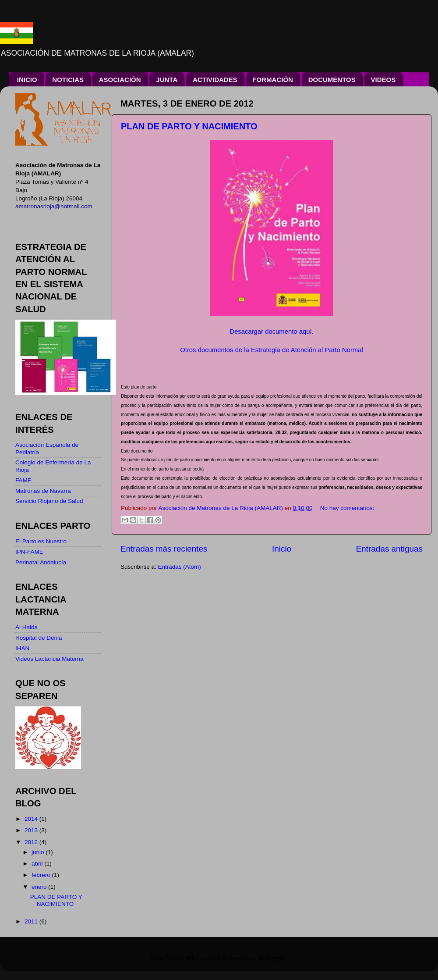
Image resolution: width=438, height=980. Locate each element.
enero (40, 887)
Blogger (276, 958)
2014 (32, 819)
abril (38, 864)
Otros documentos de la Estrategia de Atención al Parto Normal (272, 350)
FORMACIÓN (273, 80)
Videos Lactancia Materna (49, 659)
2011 (32, 921)
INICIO (27, 80)
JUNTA (167, 80)
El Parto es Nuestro (41, 541)
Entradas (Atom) (180, 567)
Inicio (282, 549)
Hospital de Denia (39, 638)
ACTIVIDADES (215, 80)
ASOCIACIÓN (120, 80)
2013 (32, 830)
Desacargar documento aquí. (271, 331)
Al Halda (26, 627)
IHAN (22, 648)
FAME (23, 480)
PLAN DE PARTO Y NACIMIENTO (189, 126)
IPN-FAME (29, 552)
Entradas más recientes (164, 549)
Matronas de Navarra (43, 491)
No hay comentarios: (347, 508)
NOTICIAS (68, 80)
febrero (42, 875)
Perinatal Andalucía (41, 562)
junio (39, 852)
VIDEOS (383, 80)
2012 (32, 842)
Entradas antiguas (389, 549)
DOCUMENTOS (332, 80)
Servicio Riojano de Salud (49, 501)
